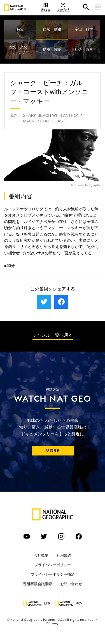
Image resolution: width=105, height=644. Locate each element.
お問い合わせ (71, 584)
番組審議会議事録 (38, 584)
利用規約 (64, 555)
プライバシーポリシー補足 (53, 574)
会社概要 (41, 555)
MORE (53, 451)
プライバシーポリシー (53, 565)
